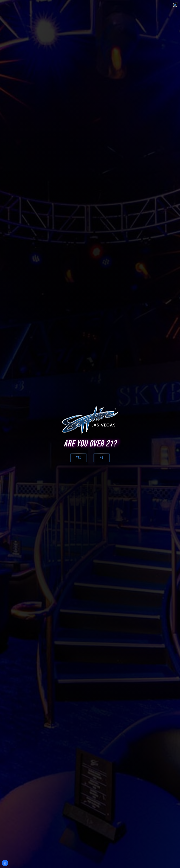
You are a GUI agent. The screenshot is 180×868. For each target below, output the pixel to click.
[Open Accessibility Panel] (5, 863)
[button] (175, 5)
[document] (90, 434)
